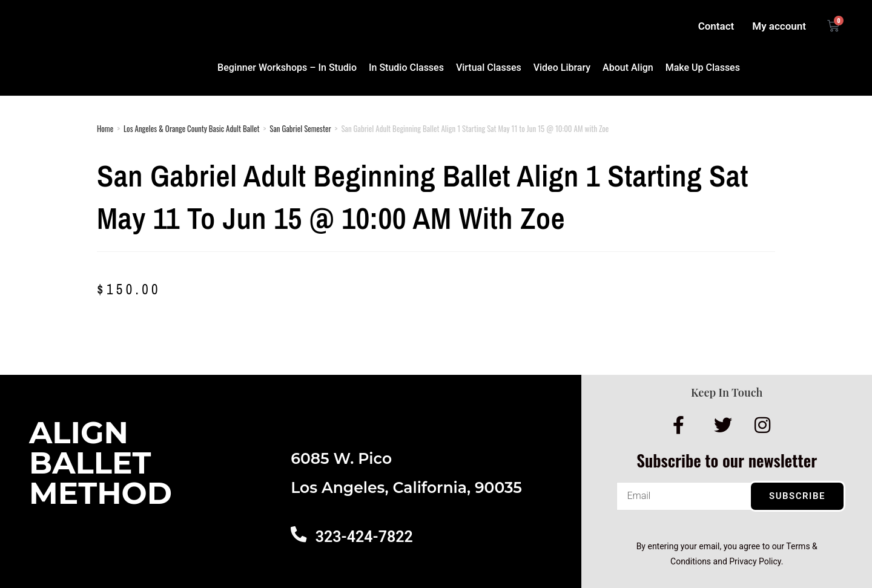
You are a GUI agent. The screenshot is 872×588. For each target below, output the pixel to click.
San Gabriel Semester (300, 128)
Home (105, 128)
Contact (716, 26)
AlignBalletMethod (101, 463)
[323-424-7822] (298, 533)
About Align (628, 68)
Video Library (562, 68)
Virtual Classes (489, 68)
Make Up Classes (703, 68)
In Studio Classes (406, 68)
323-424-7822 (362, 537)
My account (779, 26)
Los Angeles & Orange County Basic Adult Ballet (191, 128)
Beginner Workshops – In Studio (287, 68)
